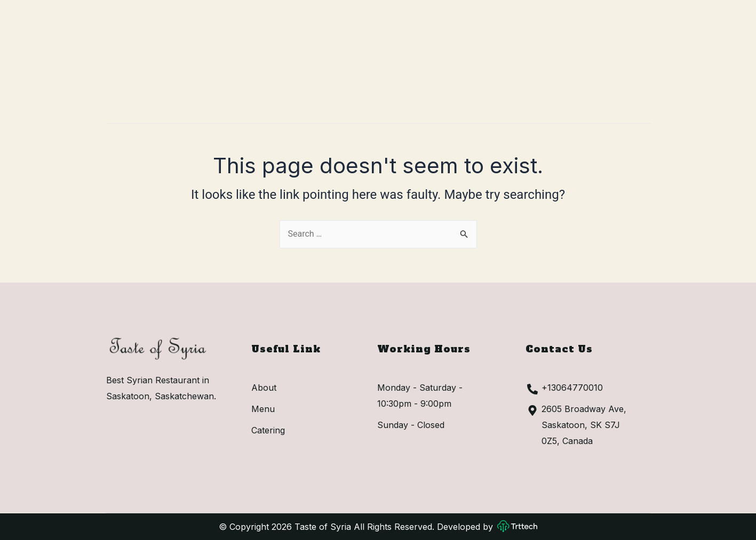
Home (295, 59)
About (349, 59)
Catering (466, 59)
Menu (404, 59)
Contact (535, 59)
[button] (616, 59)
